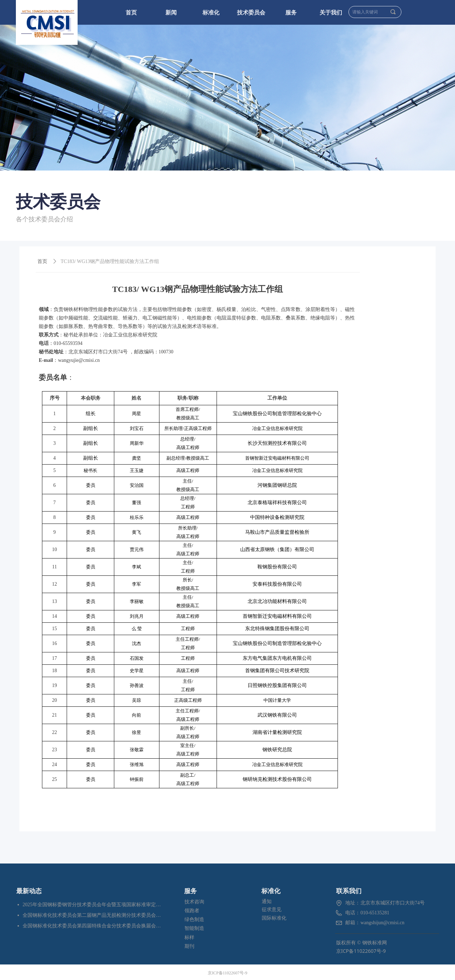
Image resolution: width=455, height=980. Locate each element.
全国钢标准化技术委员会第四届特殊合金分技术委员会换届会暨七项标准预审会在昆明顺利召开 (92, 926)
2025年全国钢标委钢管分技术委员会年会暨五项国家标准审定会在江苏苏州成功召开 (92, 905)
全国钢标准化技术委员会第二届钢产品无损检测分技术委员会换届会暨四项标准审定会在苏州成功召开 (92, 915)
